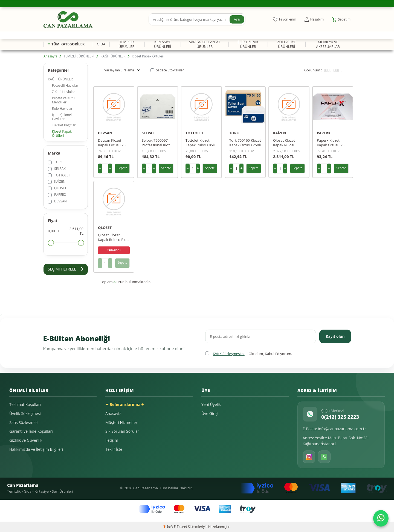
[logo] (68, 19)
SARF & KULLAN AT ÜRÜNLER (205, 44)
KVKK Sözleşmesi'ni (229, 354)
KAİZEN (57, 181)
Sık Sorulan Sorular (122, 431)
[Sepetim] (341, 19)
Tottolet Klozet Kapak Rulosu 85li (200, 143)
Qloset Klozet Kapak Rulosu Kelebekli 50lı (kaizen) (284, 143)
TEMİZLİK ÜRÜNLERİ (127, 44)
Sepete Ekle (122, 170)
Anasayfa (50, 56)
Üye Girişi (210, 413)
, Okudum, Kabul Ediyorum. (249, 354)
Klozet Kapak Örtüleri (62, 133)
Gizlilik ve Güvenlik (26, 440)
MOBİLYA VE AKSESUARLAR (328, 44)
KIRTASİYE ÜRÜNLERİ (163, 44)
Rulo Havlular (62, 108)
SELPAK (57, 169)
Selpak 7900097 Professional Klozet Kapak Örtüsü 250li (157, 143)
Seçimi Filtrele (66, 269)
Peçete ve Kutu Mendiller (63, 100)
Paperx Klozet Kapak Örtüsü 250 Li (332, 143)
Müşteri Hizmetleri (122, 422)
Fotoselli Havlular (65, 85)
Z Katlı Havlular (63, 92)
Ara (237, 19)
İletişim (112, 440)
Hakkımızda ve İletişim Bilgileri (36, 449)
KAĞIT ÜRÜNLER (113, 56)
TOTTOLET (59, 175)
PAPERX (57, 195)
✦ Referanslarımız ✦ (125, 404)
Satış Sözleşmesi (24, 422)
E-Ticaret (180, 527)
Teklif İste (114, 449)
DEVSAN (57, 201)
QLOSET (57, 188)
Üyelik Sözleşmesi (25, 413)
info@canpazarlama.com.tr (342, 429)
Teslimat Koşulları (25, 404)
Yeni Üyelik (211, 404)
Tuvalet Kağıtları (64, 125)
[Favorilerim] (285, 19)
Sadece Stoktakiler (167, 70)
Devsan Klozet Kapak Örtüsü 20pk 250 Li (114, 143)
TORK (55, 162)
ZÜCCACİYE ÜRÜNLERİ (286, 44)
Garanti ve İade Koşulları (31, 431)
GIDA (101, 44)
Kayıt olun (335, 336)
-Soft (169, 527)
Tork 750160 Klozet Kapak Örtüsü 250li (245, 143)
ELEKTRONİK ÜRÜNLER (248, 44)
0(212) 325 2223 (340, 417)
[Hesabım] (314, 19)
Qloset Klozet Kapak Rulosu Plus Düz (113, 237)
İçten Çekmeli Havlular (62, 117)
